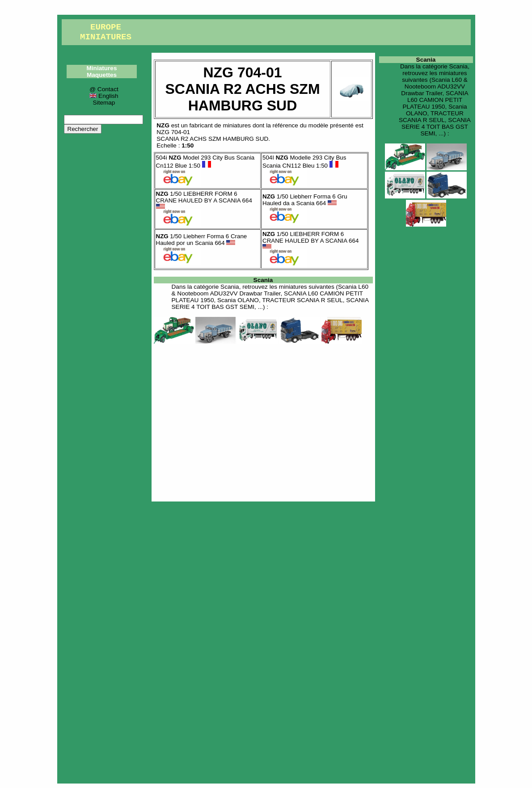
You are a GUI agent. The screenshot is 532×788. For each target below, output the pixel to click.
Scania (263, 280)
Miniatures (102, 68)
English (104, 96)
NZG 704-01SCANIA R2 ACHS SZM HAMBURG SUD (212, 135)
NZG (163, 125)
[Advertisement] (263, 421)
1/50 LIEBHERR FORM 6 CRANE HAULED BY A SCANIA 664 (204, 200)
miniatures (237, 125)
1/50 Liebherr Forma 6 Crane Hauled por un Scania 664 (202, 240)
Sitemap (104, 103)
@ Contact (104, 89)
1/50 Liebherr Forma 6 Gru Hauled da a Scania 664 (305, 200)
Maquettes (102, 75)
